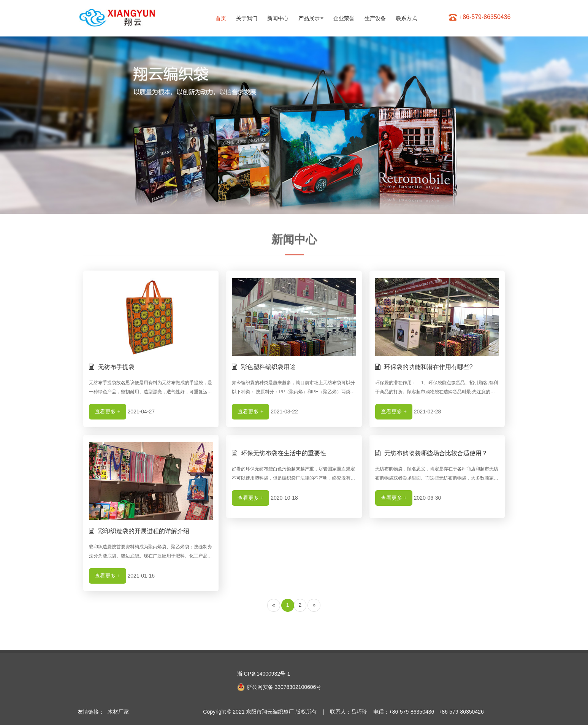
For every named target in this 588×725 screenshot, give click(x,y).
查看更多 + (108, 412)
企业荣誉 (344, 18)
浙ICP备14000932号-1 (264, 674)
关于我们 (247, 18)
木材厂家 (118, 712)
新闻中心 (278, 18)
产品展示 (311, 18)
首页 (221, 18)
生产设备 (375, 18)
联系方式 (406, 18)
